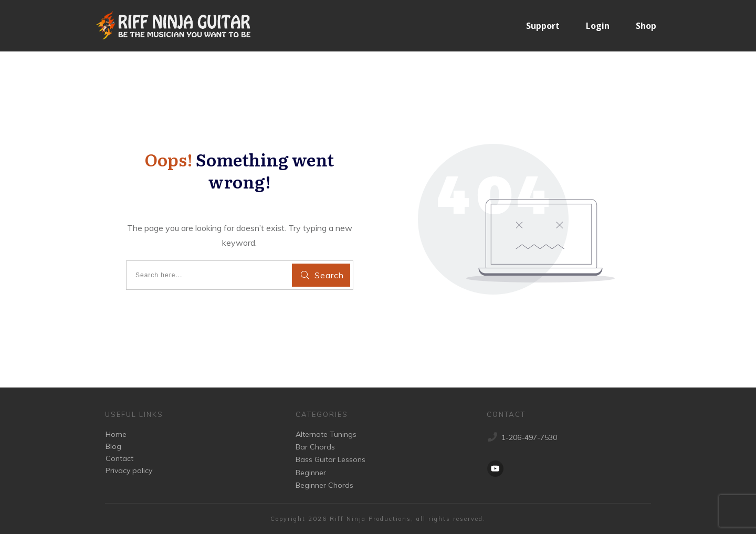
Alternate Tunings (326, 434)
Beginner (311, 473)
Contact (119, 458)
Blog (113, 446)
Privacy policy (129, 470)
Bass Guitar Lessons (330, 459)
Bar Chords (315, 447)
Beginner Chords (324, 485)
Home (116, 434)
